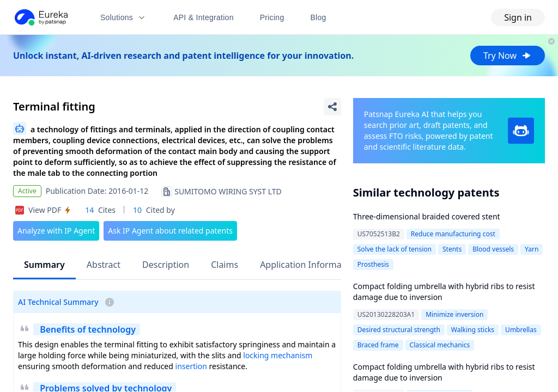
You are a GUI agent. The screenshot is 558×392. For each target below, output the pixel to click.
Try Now (508, 56)
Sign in (518, 17)
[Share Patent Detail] (332, 107)
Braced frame (378, 345)
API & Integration (204, 17)
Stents (452, 249)
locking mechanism (278, 355)
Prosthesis (373, 264)
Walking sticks (473, 330)
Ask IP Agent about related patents (170, 231)
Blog (319, 17)
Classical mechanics (440, 345)
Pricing (272, 17)
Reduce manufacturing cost (453, 234)
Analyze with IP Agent (56, 231)
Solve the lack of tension (395, 249)
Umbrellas (521, 330)
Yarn (532, 249)
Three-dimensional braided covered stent (427, 216)
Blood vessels (493, 249)
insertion (191, 366)
